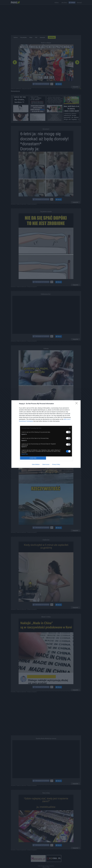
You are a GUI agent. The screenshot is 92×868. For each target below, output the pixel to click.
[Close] (77, 404)
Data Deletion (36, 464)
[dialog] (46, 434)
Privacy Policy (56, 464)
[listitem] (46, 428)
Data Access (46, 464)
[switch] (68, 432)
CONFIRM (33, 458)
